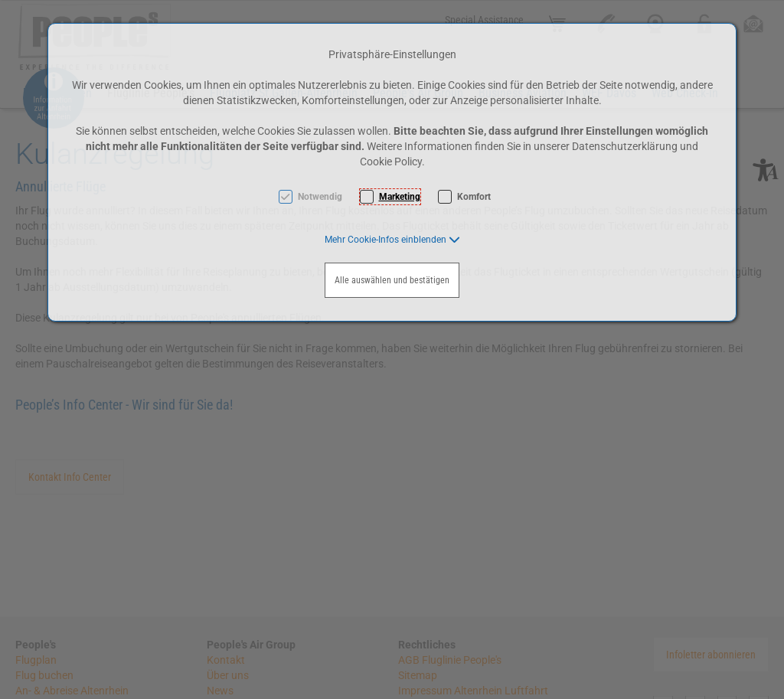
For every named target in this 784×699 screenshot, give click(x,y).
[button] (392, 240)
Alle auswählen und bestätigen (392, 280)
